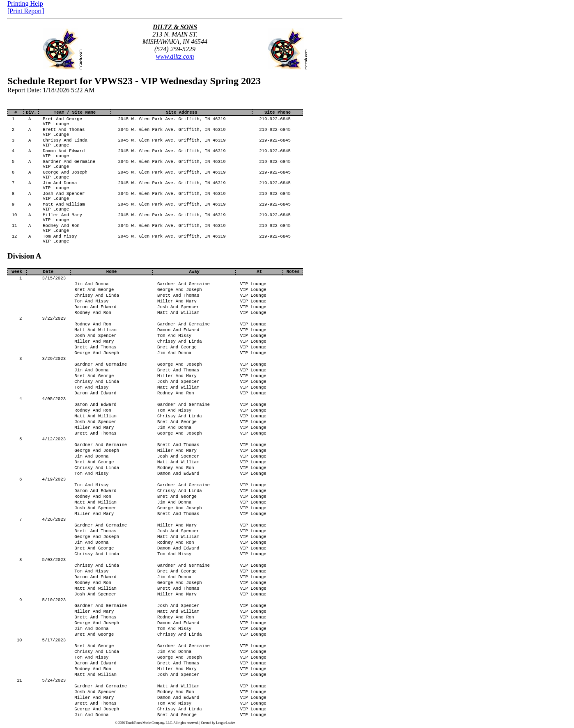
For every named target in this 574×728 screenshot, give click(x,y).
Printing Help (25, 3)
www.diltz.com (175, 56)
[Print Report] (26, 11)
